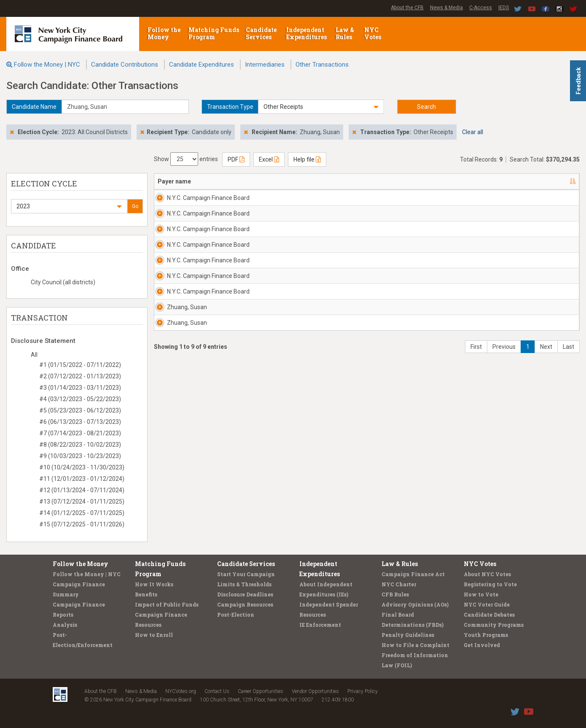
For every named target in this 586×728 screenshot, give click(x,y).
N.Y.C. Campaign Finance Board (190, 202)
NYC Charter (399, 584)
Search (426, 107)
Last (569, 423)
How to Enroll (154, 635)
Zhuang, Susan (178, 366)
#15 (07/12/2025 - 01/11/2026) (82, 524)
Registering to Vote (490, 584)
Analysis (65, 625)
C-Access (481, 8)
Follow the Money (164, 33)
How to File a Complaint (415, 645)
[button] (321, 107)
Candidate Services (261, 33)
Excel (269, 159)
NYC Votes (373, 33)
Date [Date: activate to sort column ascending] (379, 181)
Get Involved (482, 645)
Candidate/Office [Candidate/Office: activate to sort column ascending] (332, 181)
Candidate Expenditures (202, 65)
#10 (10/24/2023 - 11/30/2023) (82, 467)
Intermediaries (265, 65)
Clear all (473, 132)
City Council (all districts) (63, 282)
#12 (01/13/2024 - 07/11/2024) (82, 490)
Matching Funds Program (214, 33)
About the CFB (407, 8)
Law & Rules (345, 33)
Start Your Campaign (246, 574)
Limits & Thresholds (244, 584)
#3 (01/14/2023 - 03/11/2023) (80, 388)
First (476, 423)
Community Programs (494, 625)
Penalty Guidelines (408, 635)
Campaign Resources (245, 604)
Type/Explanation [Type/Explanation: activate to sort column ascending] (476, 181)
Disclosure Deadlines (245, 594)
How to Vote (481, 594)
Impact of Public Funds (167, 604)
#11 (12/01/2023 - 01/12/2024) (82, 479)
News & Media (446, 8)
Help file (307, 159)
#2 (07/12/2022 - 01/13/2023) (80, 376)
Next (546, 423)
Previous (504, 423)
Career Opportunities (261, 691)
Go (135, 206)
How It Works (154, 584)
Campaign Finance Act (413, 574)
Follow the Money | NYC (47, 65)
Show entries (186, 159)
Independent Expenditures (307, 33)
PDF (236, 159)
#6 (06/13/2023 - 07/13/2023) (80, 422)
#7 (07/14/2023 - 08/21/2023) (80, 433)
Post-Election (236, 615)
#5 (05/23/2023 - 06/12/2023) (80, 410)
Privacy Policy (363, 691)
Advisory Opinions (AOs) (415, 604)
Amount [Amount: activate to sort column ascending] (425, 181)
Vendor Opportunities (315, 691)
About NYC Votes (487, 574)
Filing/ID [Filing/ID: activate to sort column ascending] (530, 181)
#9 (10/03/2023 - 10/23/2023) (80, 456)
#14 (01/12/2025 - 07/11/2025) (82, 513)
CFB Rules (395, 594)
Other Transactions (322, 65)
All (34, 355)
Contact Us (217, 691)
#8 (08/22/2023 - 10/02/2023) (80, 445)
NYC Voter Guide (487, 604)
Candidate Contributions (125, 65)
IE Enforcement (320, 625)
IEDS (504, 8)
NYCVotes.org (181, 691)
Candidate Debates (489, 615)
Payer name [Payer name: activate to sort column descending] (174, 181)
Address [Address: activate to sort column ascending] (259, 181)
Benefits (146, 594)
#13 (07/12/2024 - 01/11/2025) (82, 502)
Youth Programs (486, 635)
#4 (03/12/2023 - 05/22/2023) (80, 399)
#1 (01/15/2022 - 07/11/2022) (80, 365)
